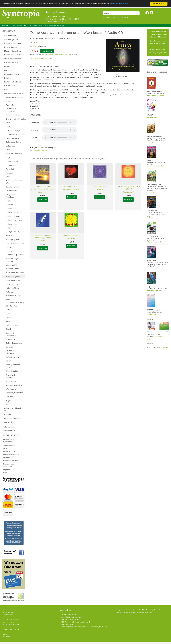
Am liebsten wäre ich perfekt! (72, 617)
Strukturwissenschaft (13, 59)
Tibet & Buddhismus (14, 371)
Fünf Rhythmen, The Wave (14, 182)
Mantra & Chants (13, 269)
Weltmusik (10, 396)
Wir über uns (8, 457)
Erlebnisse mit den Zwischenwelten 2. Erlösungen (43, 188)
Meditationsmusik (13, 280)
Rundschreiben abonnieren (9, 465)
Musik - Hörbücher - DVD (19, 26)
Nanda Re (100, 189)
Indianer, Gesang (13, 216)
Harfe (8, 201)
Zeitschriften (9, 422)
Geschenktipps (10, 35)
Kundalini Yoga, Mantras (12, 260)
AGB (5, 448)
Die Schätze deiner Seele (70, 620)
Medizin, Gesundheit (12, 51)
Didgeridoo (11, 146)
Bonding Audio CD (71, 186)
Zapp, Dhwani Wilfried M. (71, 189)
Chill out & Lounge (13, 130)
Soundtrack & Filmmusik (11, 352)
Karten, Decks (10, 86)
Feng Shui (10, 169)
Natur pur (10, 292)
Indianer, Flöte (12, 212)
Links (5, 472)
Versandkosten (9, 445)
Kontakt (5, 634)
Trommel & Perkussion (11, 376)
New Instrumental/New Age (15, 301)
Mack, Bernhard (128, 192)
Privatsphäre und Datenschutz (10, 440)
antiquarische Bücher (13, 43)
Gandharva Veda (13, 187)
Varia (6, 89)
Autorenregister (10, 427)
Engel (8, 157)
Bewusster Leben (11, 74)
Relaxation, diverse (14, 325)
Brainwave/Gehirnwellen (15, 119)
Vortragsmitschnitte (14, 385)
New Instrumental (13, 296)
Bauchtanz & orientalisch (11, 110)
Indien (8, 228)
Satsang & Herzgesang (11, 334)
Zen (8, 404)
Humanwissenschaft (12, 55)
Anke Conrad (35, 46)
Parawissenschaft (11, 62)
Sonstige (10, 347)
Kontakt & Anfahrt (10, 461)
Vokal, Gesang (12, 381)
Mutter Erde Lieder (14, 284)
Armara (43, 241)
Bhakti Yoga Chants (14, 115)
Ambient (9, 101)
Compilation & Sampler (15, 134)
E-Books (8, 414)
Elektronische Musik (14, 154)
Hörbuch (9, 205)
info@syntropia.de (56, 21)
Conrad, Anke (71, 238)
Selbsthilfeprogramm (14, 343)
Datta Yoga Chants (14, 142)
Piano (8, 314)
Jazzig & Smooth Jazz (14, 232)
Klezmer (9, 251)
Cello (8, 123)
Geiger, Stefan (39, 42)
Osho (8, 310)
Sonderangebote (11, 39)
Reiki (8, 321)
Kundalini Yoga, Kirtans (15, 255)
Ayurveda (10, 105)
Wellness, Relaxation (14, 393)
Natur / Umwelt (11, 47)
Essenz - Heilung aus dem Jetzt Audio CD (128, 188)
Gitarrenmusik (12, 191)
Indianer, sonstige (13, 224)
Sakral (8, 329)
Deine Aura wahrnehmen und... (55, 26)
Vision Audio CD (100, 186)
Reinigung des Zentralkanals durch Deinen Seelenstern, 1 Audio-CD (85, 627)
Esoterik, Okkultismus (13, 82)
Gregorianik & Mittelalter (12, 196)
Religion (7, 78)
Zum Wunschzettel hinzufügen (41, 58)
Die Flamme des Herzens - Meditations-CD (76, 622)
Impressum (8, 469)
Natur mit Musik (12, 288)
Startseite (5, 26)
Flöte (8, 177)
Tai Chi (9, 361)
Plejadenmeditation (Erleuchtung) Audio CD (43, 236)
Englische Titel (12, 161)
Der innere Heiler (68, 624)
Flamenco (10, 173)
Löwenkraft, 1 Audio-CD (71, 235)
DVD (8, 150)
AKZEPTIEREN (159, 4)
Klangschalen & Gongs (15, 243)
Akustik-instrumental (14, 97)
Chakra (9, 127)
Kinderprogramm (13, 239)
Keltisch (9, 235)
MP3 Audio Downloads (13, 418)
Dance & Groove (13, 138)
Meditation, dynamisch (15, 273)
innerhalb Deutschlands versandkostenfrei (56, 55)
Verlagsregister (10, 430)
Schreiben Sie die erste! (39, 150)
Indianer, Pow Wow (14, 220)
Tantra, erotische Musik (13, 366)
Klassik (9, 247)
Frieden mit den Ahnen (70, 615)
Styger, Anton (43, 192)
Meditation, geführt (36, 26)
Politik (7, 66)
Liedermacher (12, 265)
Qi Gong (9, 317)
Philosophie (9, 70)
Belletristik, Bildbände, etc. (13, 409)
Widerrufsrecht (9, 451)
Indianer (9, 209)
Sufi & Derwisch (12, 357)
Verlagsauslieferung (11, 454)
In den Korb (47, 51)
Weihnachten (11, 389)
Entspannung (11, 165)
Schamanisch (11, 339)
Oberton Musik (12, 306)
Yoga (8, 400)
